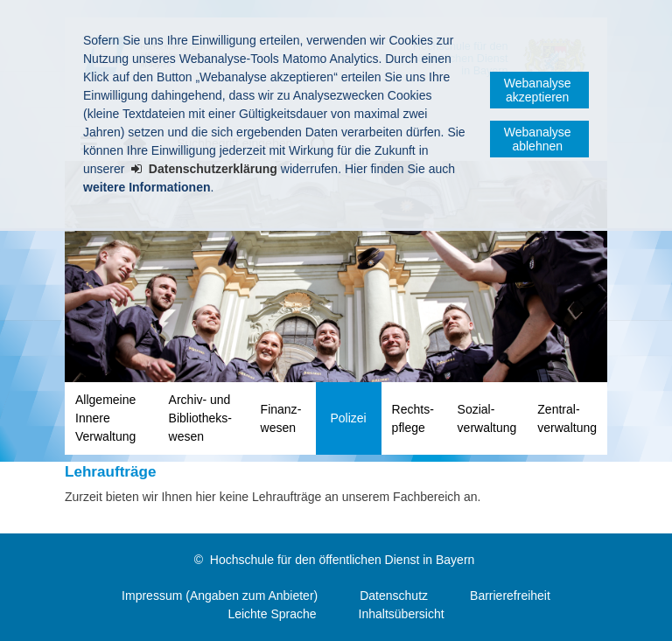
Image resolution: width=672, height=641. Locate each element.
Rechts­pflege (413, 418)
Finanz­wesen (281, 418)
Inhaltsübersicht (402, 614)
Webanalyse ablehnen (538, 139)
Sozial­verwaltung (487, 418)
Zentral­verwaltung (567, 418)
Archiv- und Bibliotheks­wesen (200, 418)
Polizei (348, 418)
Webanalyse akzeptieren (538, 90)
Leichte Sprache (272, 614)
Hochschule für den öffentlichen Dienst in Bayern (342, 560)
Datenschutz (394, 596)
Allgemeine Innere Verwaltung (105, 418)
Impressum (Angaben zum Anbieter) (220, 596)
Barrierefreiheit (510, 596)
